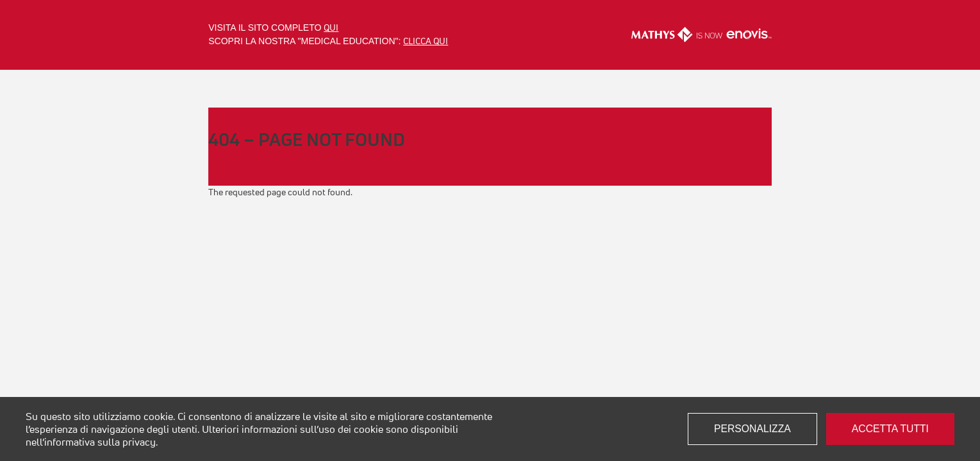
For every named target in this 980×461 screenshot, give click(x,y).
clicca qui (426, 41)
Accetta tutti (890, 429)
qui (331, 28)
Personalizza (752, 429)
